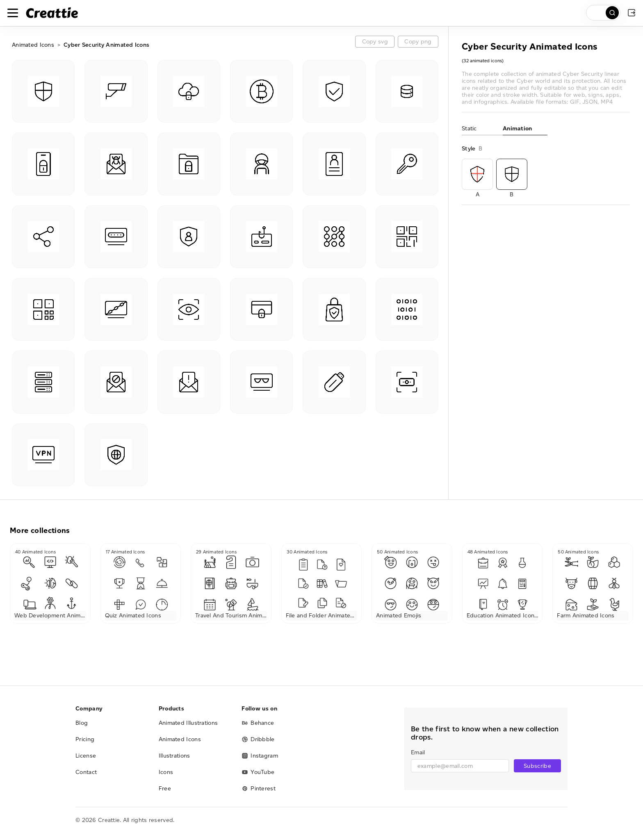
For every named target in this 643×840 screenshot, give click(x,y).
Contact (86, 772)
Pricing (85, 739)
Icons (166, 772)
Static (469, 129)
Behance (258, 723)
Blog (82, 723)
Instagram (260, 756)
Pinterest (259, 789)
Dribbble (258, 739)
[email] (460, 766)
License (86, 756)
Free (165, 789)
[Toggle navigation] (13, 13)
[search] (603, 13)
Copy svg (375, 42)
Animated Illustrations (188, 723)
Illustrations (174, 756)
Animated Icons (33, 45)
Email (418, 752)
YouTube (258, 772)
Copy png (418, 42)
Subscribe (537, 766)
